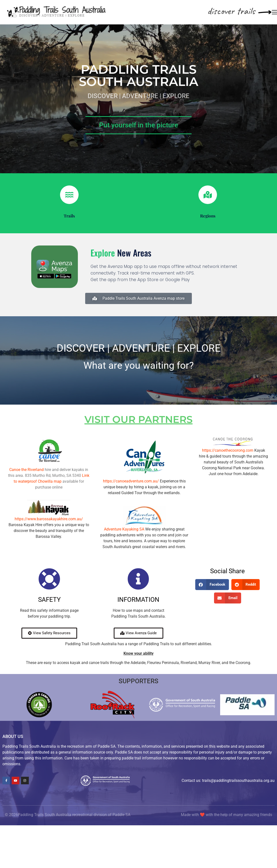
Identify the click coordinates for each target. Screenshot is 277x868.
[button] (212, 585)
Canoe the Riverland (26, 470)
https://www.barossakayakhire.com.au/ (49, 519)
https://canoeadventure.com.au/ (131, 481)
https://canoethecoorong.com (228, 450)
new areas (121, 253)
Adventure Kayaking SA (124, 529)
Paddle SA (121, 815)
